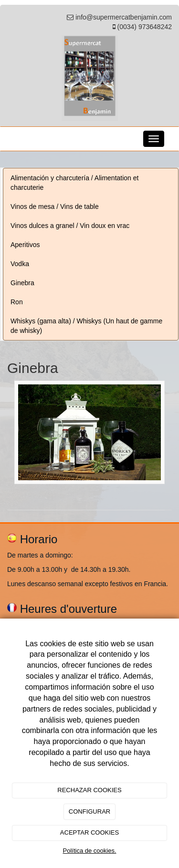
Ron (17, 302)
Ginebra (22, 283)
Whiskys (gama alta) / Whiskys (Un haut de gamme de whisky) (86, 326)
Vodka (20, 264)
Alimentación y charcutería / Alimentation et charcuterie (74, 183)
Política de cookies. (89, 851)
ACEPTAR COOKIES (89, 832)
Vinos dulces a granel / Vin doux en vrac (70, 226)
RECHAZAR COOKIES (89, 790)
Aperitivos (25, 245)
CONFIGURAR (89, 811)
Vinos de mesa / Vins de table (55, 207)
